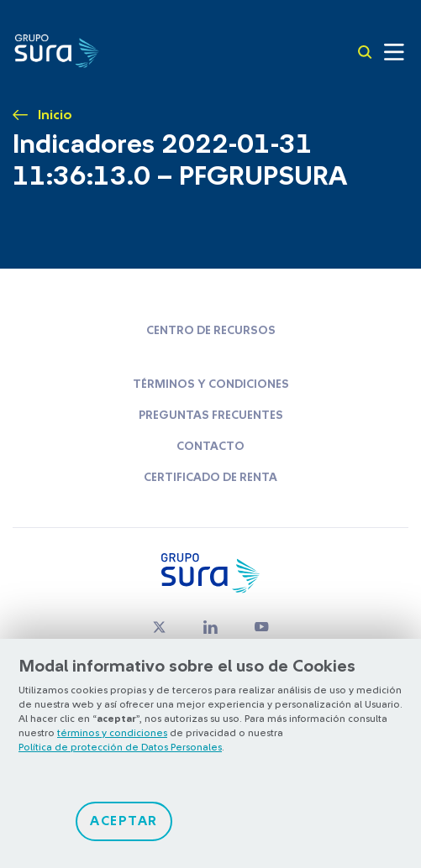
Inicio (55, 115)
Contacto (210, 447)
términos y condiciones (112, 733)
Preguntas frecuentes (211, 416)
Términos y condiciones (211, 384)
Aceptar (124, 821)
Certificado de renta (210, 478)
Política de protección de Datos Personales (120, 747)
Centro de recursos (211, 331)
